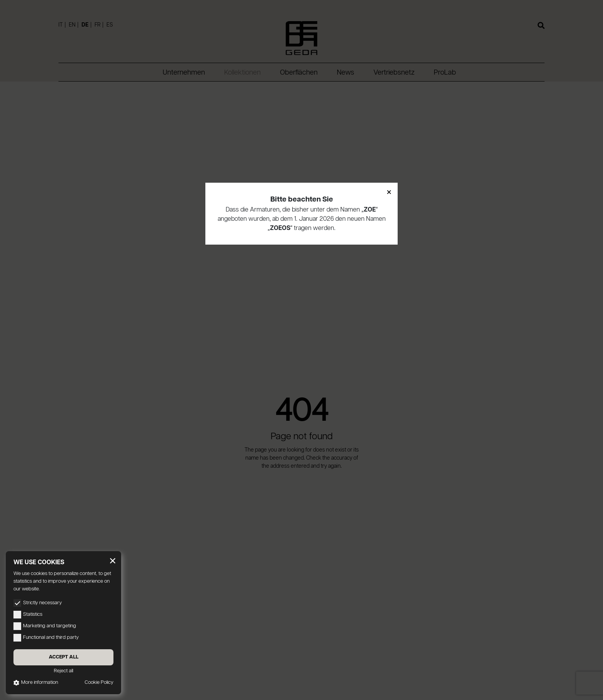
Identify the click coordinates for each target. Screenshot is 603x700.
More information (36, 683)
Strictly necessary (38, 603)
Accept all (64, 657)
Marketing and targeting (45, 626)
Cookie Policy (99, 682)
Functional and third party (46, 638)
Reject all (63, 671)
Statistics (28, 615)
